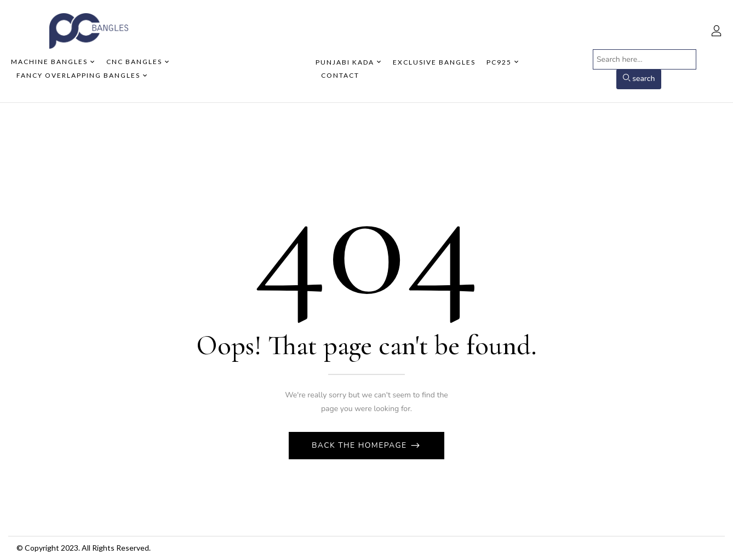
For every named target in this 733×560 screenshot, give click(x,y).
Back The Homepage (361, 445)
